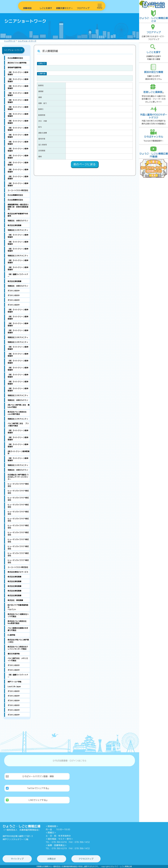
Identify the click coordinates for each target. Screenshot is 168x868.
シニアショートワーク (27, 41)
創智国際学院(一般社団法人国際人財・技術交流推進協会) (18, 207)
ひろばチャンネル (154, 137)
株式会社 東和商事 (15, 600)
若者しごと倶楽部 (154, 92)
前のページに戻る (85, 164)
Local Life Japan (14, 686)
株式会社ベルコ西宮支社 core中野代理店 (18, 413)
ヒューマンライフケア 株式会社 (18, 485)
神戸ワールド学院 (14, 682)
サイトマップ (17, 859)
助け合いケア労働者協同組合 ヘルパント (19, 607)
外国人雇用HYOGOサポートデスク (154, 116)
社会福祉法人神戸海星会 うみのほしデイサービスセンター (18, 477)
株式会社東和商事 (14, 225)
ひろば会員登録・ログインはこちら (70, 761)
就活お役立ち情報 (154, 72)
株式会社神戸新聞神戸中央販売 (18, 215)
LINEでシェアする (38, 800)
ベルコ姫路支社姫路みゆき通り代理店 (18, 629)
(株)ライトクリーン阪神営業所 (19, 452)
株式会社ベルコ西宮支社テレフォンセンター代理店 (18, 648)
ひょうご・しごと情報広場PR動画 (154, 155)
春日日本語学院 (14, 654)
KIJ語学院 (11, 635)
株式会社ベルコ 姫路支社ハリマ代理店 (18, 615)
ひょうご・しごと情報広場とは (154, 20)
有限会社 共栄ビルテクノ (18, 221)
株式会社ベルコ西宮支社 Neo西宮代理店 (17, 622)
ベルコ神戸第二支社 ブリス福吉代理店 (18, 425)
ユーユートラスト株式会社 (18, 190)
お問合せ (52, 859)
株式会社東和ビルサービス (18, 572)
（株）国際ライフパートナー (18, 275)
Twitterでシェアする (38, 788)
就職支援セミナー (64, 8)
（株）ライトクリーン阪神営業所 (18, 73)
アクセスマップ (86, 859)
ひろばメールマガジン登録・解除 (38, 776)
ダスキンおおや (14, 291)
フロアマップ (83, 8)
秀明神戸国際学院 (14, 68)
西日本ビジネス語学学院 (17, 63)
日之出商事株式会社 (15, 58)
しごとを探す (46, 8)
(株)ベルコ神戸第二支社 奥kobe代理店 (19, 406)
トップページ (10, 41)
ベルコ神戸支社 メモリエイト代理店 (18, 659)
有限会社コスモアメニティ (18, 230)
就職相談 (27, 8)
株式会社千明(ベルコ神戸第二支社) (18, 641)
